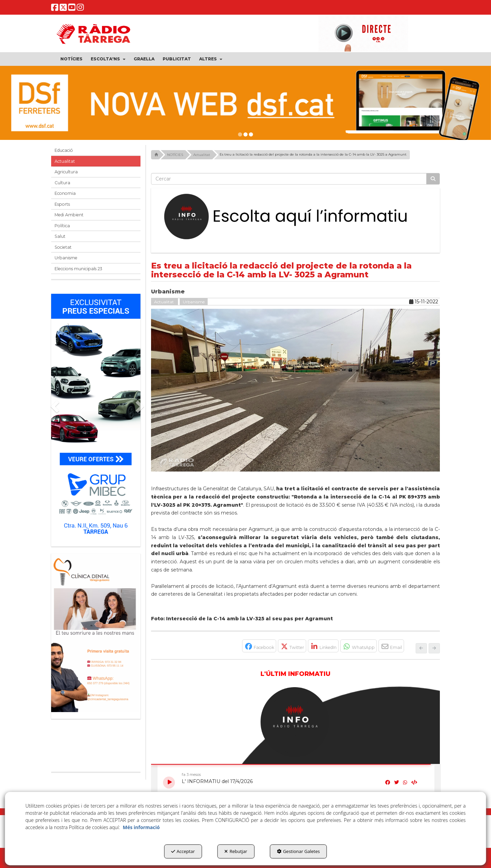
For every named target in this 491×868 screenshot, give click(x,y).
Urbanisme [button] (66, 258)
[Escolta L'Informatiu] (296, 217)
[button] (55, 9)
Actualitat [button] (65, 161)
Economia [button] (65, 193)
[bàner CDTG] (96, 633)
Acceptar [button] (183, 851)
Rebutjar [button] (236, 851)
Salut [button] (60, 236)
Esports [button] (62, 204)
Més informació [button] (141, 827)
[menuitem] (71, 59)
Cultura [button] (62, 183)
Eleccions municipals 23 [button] (78, 269)
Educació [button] (64, 150)
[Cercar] (433, 179)
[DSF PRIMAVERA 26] (245, 103)
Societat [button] (63, 247)
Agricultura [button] (66, 172)
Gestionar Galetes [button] (298, 851)
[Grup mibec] (96, 417)
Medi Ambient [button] (69, 215)
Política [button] (62, 226)
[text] (289, 179)
